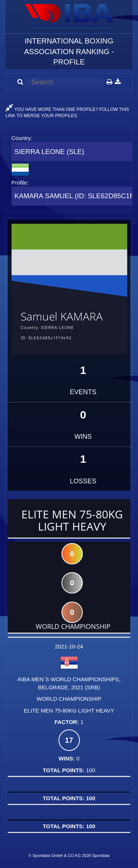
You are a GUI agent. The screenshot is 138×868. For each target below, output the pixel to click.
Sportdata (101, 855)
